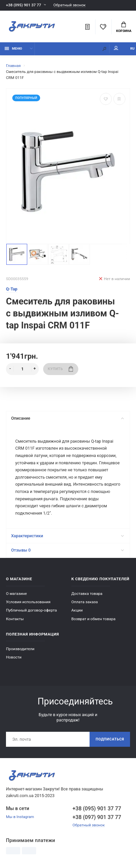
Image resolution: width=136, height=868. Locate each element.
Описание (67, 418)
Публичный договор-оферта (31, 610)
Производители (20, 649)
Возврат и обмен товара (93, 619)
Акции (77, 610)
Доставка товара (87, 594)
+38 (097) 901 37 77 (97, 817)
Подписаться (110, 739)
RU (133, 48)
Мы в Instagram (20, 817)
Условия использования (28, 602)
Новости (14, 657)
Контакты (15, 619)
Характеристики (67, 536)
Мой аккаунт (116, 48)
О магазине (16, 594)
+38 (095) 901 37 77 (24, 5)
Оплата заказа (85, 602)
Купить (60, 369)
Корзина (124, 27)
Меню (13, 48)
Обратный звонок (69, 5)
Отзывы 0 (67, 550)
